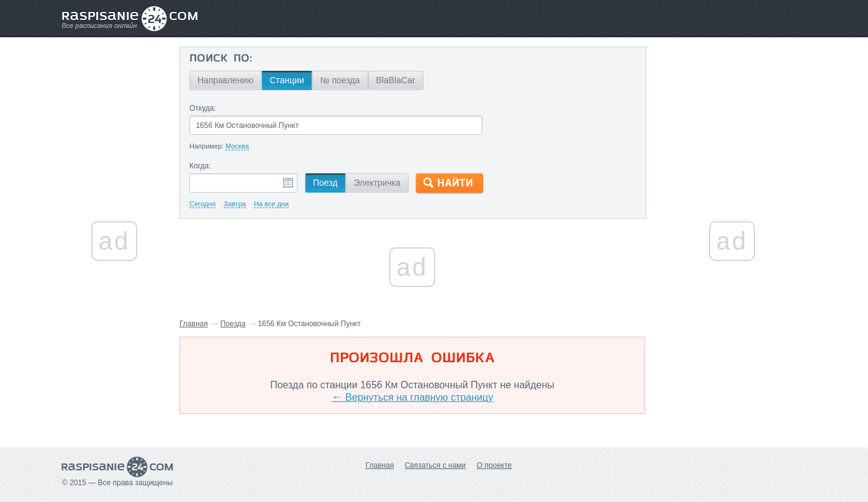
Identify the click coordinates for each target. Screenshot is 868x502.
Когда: (200, 166)
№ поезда (340, 80)
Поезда (233, 324)
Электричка (377, 183)
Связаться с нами (435, 465)
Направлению (225, 80)
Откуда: (203, 108)
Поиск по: (221, 59)
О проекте (495, 465)
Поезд (325, 183)
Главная (194, 324)
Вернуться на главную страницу (412, 397)
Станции (287, 80)
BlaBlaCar (396, 80)
